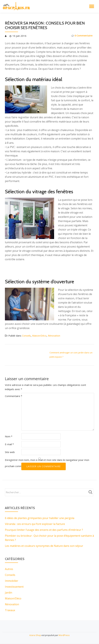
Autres (9, 569)
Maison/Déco (40, 336)
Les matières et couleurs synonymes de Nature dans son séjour (44, 546)
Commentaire (14, 396)
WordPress (64, 635)
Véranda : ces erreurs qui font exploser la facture (35, 524)
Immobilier (12, 581)
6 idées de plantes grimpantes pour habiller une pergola (40, 518)
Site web (10, 452)
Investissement (14, 587)
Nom (9, 436)
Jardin (9, 593)
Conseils (27, 336)
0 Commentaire (82, 36)
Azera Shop (35, 635)
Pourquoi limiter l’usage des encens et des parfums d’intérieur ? (44, 530)
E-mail (9, 444)
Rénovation (55, 336)
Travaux (10, 610)
